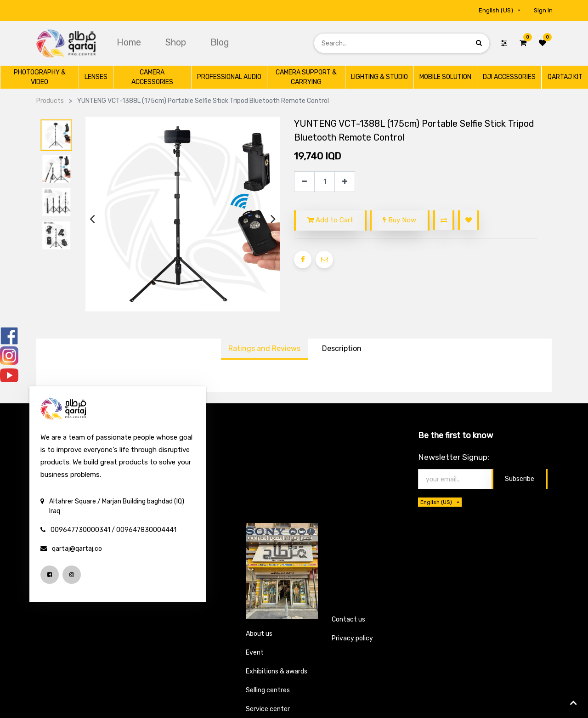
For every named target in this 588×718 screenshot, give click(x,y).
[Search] (479, 43)
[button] (444, 220)
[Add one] (345, 182)
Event (255, 653)
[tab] (342, 349)
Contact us (348, 619)
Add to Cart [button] (330, 220)
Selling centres (268, 690)
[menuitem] (130, 42)
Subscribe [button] (520, 479)
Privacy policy (352, 638)
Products (50, 101)
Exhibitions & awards (277, 671)
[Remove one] (304, 182)
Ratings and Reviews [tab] (264, 348)
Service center (268, 709)
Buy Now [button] (399, 220)
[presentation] (92, 219)
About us (259, 634)
